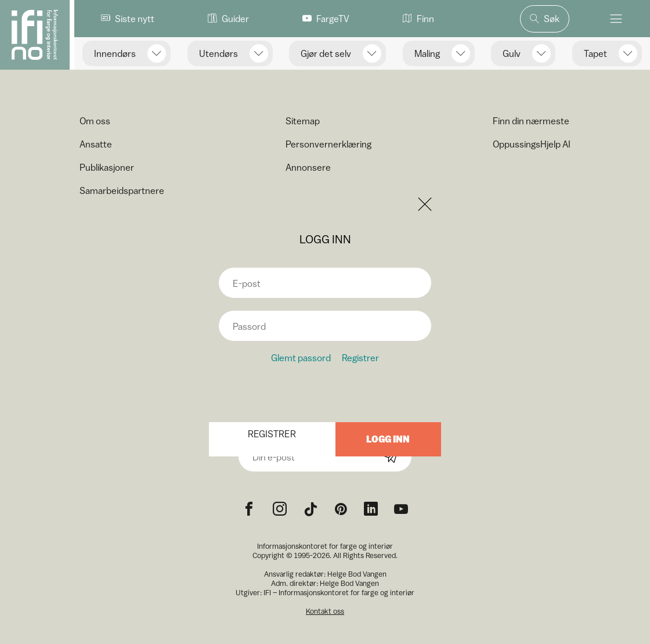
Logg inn (388, 439)
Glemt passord (301, 358)
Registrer (360, 358)
